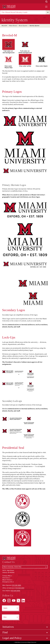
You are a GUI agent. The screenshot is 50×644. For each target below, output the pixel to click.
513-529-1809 (17, 585)
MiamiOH (4, 26)
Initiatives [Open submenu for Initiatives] (8, 627)
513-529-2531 (20, 588)
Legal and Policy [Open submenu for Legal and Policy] (12, 638)
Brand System (23, 26)
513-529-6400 (16, 591)
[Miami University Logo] (9, 7)
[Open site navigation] (46, 7)
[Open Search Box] (47, 2)
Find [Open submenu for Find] (5, 632)
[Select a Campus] (25, 567)
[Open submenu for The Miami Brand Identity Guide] (48, 12)
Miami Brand (13, 26)
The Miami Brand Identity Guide (14, 12)
